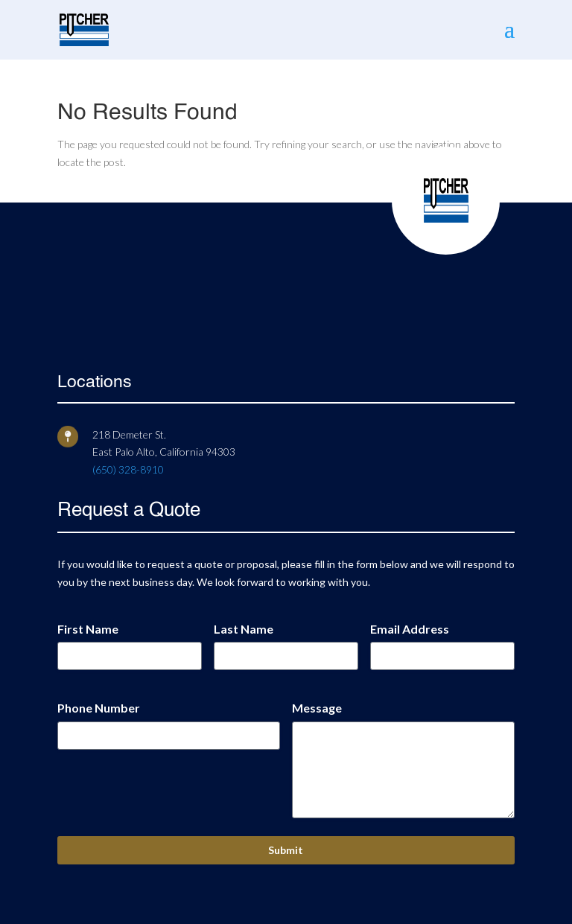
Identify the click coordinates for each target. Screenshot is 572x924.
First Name (88, 629)
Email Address (410, 629)
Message (317, 708)
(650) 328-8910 (128, 469)
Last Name (244, 629)
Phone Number (99, 708)
